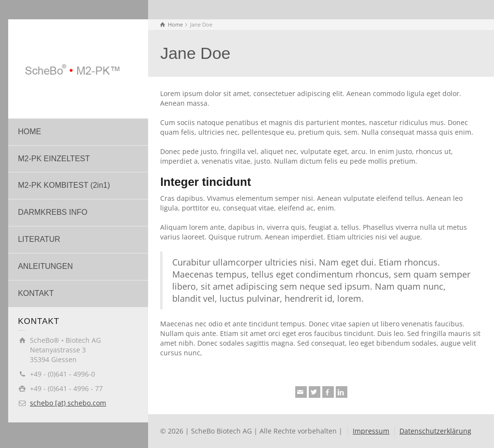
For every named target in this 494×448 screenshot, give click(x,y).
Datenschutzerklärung (435, 431)
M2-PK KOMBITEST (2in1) (64, 185)
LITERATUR (39, 239)
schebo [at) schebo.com (68, 403)
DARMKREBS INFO (53, 212)
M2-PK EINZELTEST (54, 159)
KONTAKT (36, 293)
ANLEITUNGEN (45, 266)
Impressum (371, 431)
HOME (29, 132)
